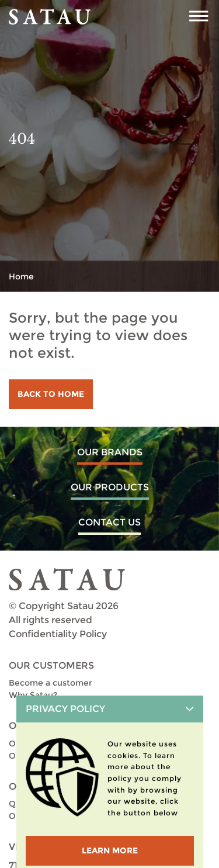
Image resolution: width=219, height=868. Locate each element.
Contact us (109, 522)
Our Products (110, 487)
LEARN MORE (110, 850)
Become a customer (51, 683)
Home (21, 276)
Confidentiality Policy (58, 634)
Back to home (51, 394)
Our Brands (110, 452)
